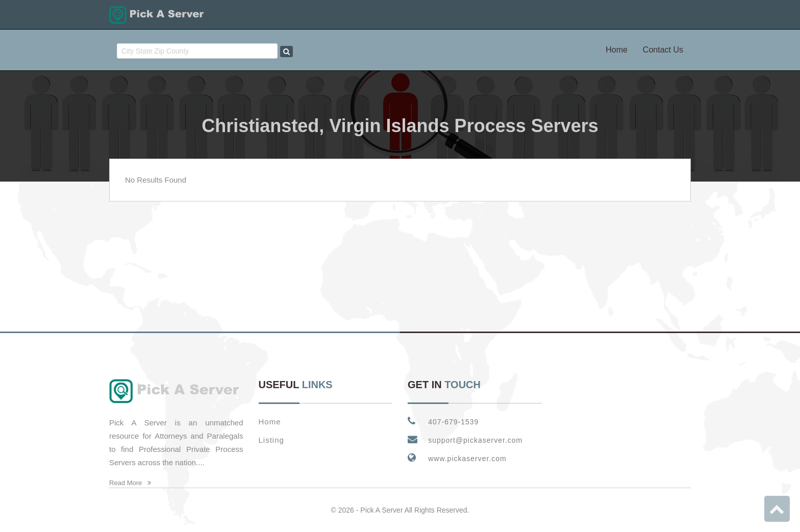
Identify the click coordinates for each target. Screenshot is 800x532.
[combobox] (197, 51)
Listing (271, 440)
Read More (130, 483)
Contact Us (663, 50)
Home (617, 50)
